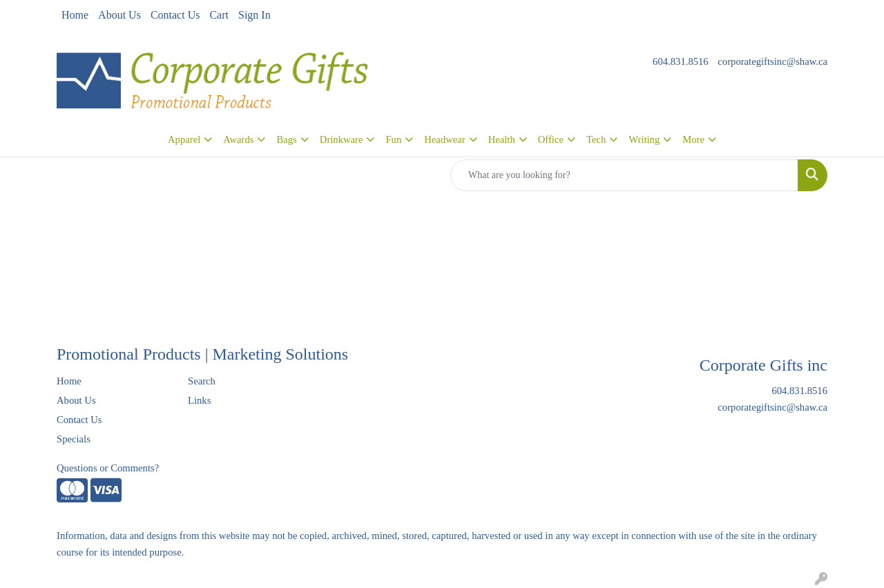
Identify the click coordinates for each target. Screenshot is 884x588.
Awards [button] (238, 139)
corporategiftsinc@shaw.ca (772, 61)
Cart (219, 15)
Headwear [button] (444, 139)
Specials (74, 439)
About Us (119, 15)
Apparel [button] (184, 139)
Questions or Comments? (108, 468)
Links (199, 400)
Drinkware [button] (342, 139)
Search (202, 381)
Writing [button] (644, 139)
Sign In (254, 15)
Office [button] (551, 139)
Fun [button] (393, 139)
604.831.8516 (681, 61)
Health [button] (502, 139)
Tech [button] (596, 139)
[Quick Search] (624, 175)
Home (75, 15)
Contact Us (175, 15)
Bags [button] (286, 139)
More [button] (693, 139)
